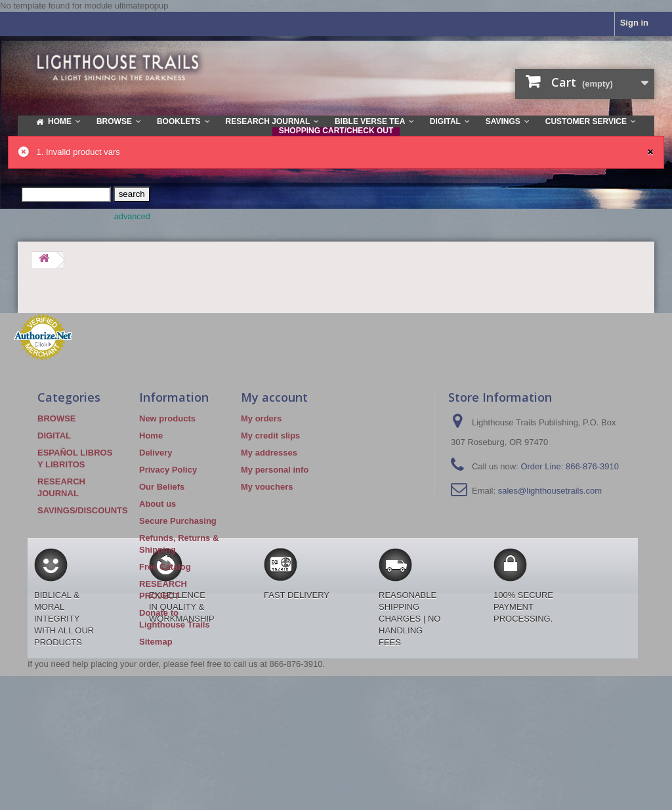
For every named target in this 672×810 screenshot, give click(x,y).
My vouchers (267, 487)
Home (151, 436)
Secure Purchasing (178, 521)
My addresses (269, 453)
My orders (261, 418)
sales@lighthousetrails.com (550, 491)
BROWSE (57, 418)
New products (167, 418)
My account (274, 397)
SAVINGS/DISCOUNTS (83, 510)
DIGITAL (54, 436)
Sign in (634, 23)
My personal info (275, 470)
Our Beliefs (162, 487)
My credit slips (270, 436)
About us (157, 504)
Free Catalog (165, 567)
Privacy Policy (168, 470)
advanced (132, 217)
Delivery (156, 453)
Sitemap (156, 642)
